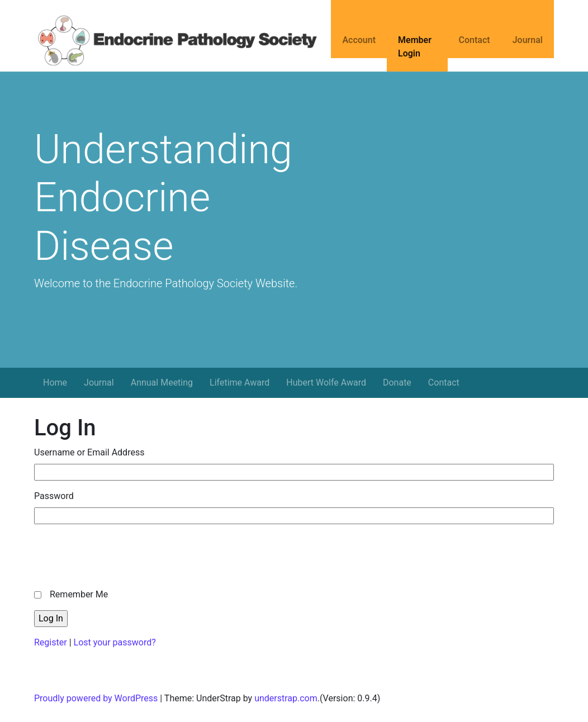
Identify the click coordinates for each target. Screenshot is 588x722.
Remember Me (79, 594)
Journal (528, 40)
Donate (397, 383)
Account (359, 40)
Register (51, 642)
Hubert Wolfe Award (326, 383)
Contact (475, 40)
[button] (39, 308)
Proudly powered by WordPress (96, 698)
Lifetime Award (240, 383)
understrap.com (286, 698)
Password (54, 496)
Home (55, 383)
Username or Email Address (89, 452)
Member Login (415, 47)
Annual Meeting (162, 383)
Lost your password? (115, 642)
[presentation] (119, 555)
